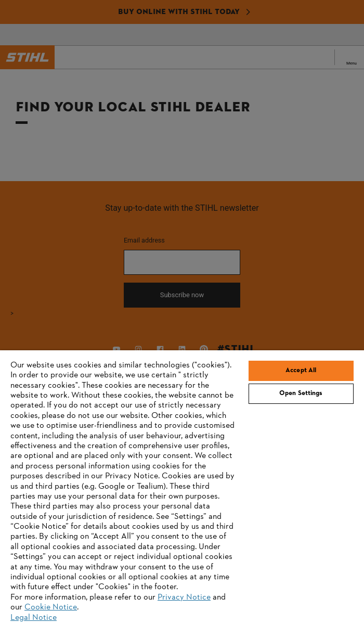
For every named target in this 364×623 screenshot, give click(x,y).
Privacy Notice (184, 597)
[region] (182, 487)
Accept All (301, 371)
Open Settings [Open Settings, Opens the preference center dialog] (301, 393)
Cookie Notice (51, 607)
